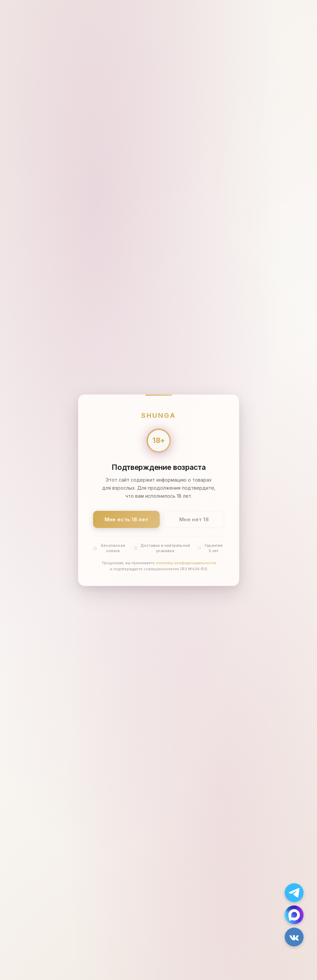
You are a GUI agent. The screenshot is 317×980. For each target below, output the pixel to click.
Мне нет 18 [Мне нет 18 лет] (194, 519)
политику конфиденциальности (185, 563)
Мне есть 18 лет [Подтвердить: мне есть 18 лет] (126, 519)
